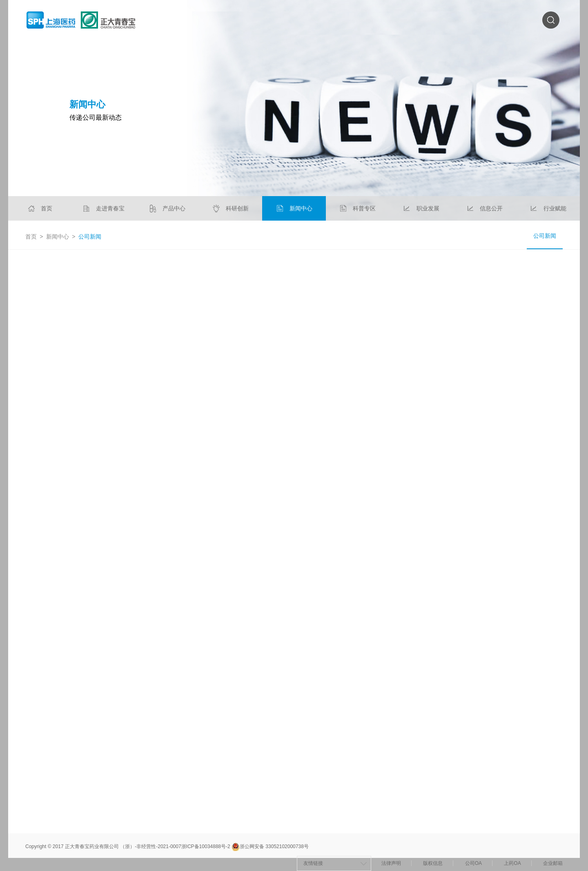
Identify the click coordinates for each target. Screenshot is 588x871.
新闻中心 (58, 237)
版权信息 (433, 863)
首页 (31, 237)
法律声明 (391, 863)
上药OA (512, 863)
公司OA (473, 863)
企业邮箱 (553, 863)
